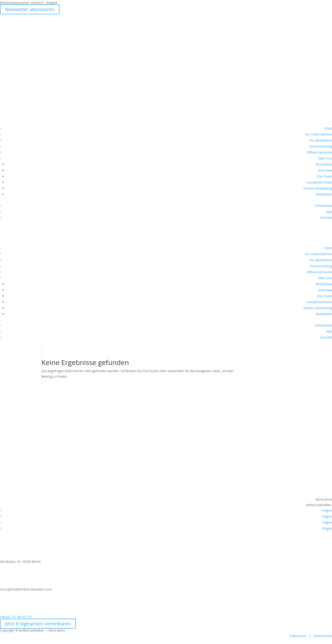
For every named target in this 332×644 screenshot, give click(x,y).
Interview (325, 170)
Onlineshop (323, 206)
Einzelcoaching (321, 146)
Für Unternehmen (319, 134)
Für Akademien (321, 140)
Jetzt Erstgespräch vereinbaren (38, 624)
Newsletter (324, 194)
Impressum (298, 636)
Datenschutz (323, 636)
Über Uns (325, 158)
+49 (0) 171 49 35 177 (16, 617)
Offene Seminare (319, 152)
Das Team (325, 176)
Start (328, 128)
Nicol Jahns (324, 164)
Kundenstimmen (320, 182)
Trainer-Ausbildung (318, 188)
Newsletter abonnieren (30, 9)
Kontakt (326, 218)
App (329, 212)
